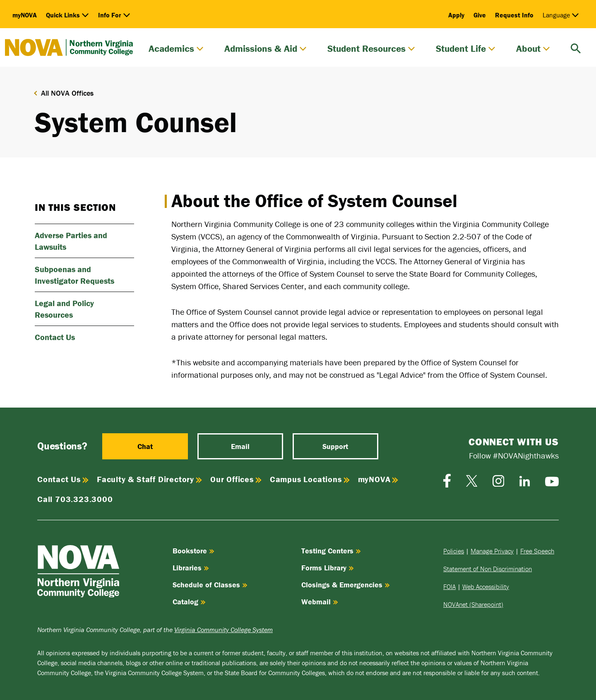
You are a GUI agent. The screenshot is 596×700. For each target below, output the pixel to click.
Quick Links (67, 15)
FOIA (449, 587)
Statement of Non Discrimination (488, 569)
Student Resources (371, 48)
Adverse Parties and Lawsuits (71, 241)
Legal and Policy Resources (64, 309)
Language (561, 15)
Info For (114, 15)
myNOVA (25, 15)
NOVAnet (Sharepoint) (473, 604)
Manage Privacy (492, 551)
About (533, 48)
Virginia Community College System (223, 630)
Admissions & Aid (266, 48)
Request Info (514, 15)
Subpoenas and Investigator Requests (74, 275)
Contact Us (55, 337)
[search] (576, 47)
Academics (176, 48)
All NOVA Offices (67, 93)
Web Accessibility (486, 587)
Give (480, 15)
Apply (456, 15)
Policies (454, 551)
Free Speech (537, 551)
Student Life (466, 48)
